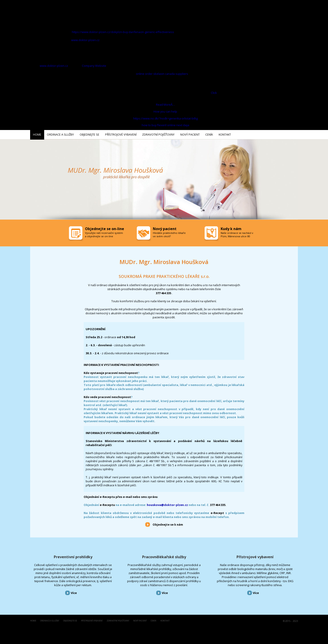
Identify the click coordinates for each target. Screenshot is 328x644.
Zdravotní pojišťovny (118, 620)
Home (33, 620)
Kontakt (165, 620)
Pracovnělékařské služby (164, 556)
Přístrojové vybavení (255, 556)
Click (214, 93)
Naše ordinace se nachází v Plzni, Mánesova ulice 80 (237, 234)
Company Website (94, 66)
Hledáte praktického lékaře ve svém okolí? (169, 234)
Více (74, 592)
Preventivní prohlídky (73, 556)
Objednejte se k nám (168, 524)
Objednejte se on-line (105, 228)
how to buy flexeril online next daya (165, 125)
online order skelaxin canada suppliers (162, 74)
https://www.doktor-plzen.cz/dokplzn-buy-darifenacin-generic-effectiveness (123, 32)
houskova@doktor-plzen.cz (167, 504)
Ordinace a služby (50, 620)
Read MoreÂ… (165, 105)
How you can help (165, 111)
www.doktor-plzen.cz (85, 40)
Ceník (154, 620)
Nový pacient (140, 620)
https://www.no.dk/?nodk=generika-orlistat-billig (165, 118)
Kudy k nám (231, 228)
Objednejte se (70, 620)
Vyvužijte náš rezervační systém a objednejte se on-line (104, 234)
